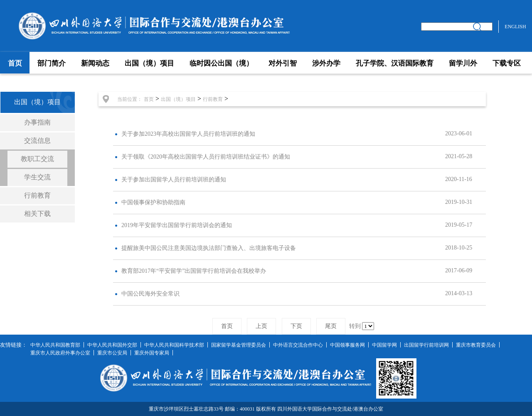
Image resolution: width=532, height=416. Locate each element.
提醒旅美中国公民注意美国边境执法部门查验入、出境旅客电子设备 (209, 248)
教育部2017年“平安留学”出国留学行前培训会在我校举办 (194, 271)
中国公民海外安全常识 (150, 294)
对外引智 (283, 63)
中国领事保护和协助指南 (153, 202)
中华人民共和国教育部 (55, 345)
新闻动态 (95, 63)
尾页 (331, 326)
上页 (261, 326)
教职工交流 (37, 159)
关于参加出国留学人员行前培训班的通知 (174, 180)
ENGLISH (515, 27)
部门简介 (52, 63)
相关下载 (37, 214)
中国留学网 (384, 345)
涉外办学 (326, 63)
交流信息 (37, 141)
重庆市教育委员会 (476, 345)
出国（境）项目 (149, 63)
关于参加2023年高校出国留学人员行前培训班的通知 (188, 134)
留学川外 (463, 63)
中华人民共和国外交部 (112, 345)
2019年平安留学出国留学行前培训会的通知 (177, 225)
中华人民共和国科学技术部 (174, 345)
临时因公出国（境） (221, 63)
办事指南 (37, 122)
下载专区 (507, 63)
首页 (15, 63)
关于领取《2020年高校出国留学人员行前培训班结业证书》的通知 (206, 157)
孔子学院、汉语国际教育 (395, 63)
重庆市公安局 (112, 353)
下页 (296, 326)
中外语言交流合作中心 (298, 345)
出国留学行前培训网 (426, 345)
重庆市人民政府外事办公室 (60, 353)
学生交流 (37, 177)
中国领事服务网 (347, 345)
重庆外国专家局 (152, 353)
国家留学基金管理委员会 (239, 345)
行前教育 (37, 195)
